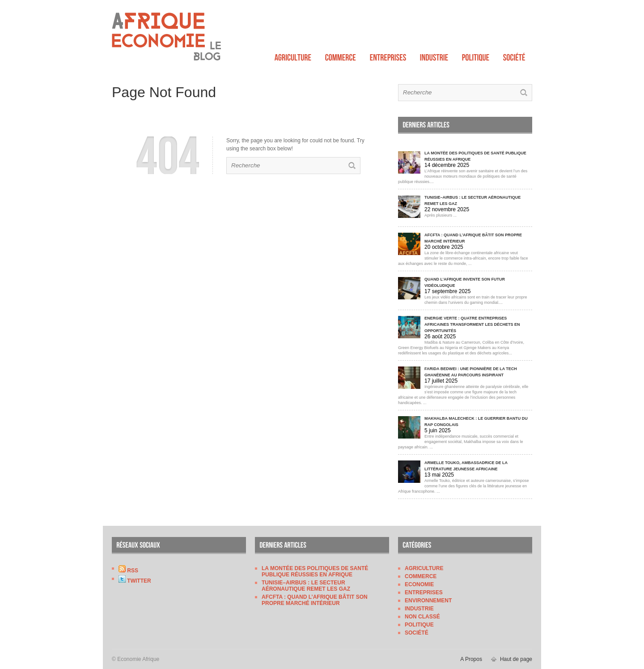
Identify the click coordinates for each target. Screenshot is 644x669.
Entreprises (424, 592)
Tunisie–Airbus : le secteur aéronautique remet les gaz (306, 586)
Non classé (422, 617)
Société (417, 633)
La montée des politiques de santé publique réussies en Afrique (315, 571)
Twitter (135, 581)
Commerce (421, 576)
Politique (419, 625)
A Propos (471, 659)
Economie (419, 584)
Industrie (419, 609)
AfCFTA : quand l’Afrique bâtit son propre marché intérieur (315, 600)
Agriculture (424, 568)
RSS (128, 571)
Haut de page (516, 659)
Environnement (428, 601)
